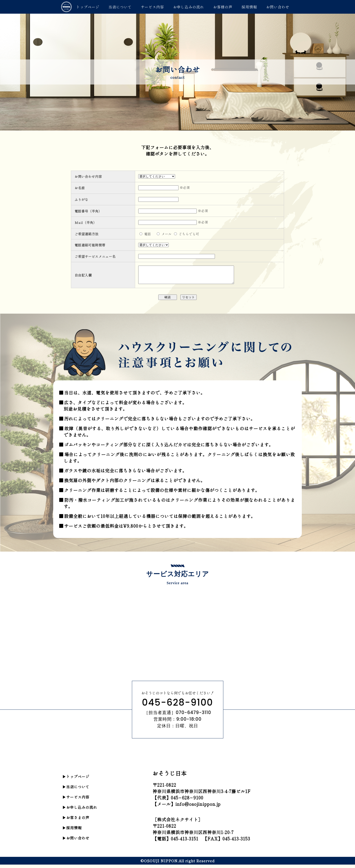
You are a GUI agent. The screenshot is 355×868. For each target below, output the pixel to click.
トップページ (88, 7)
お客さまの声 (78, 821)
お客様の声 (223, 7)
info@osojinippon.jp (198, 807)
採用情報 (249, 7)
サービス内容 (152, 7)
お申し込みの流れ (189, 7)
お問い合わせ (278, 7)
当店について (120, 7)
